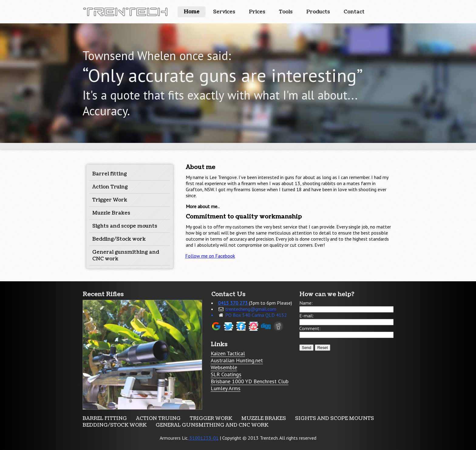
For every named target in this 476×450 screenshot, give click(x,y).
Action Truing (110, 187)
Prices (257, 12)
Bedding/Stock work (119, 239)
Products (318, 12)
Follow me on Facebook (210, 256)
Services (224, 12)
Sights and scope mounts (125, 226)
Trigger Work (110, 200)
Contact (354, 12)
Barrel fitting (110, 174)
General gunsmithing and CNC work (212, 425)
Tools (286, 12)
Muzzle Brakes (111, 213)
